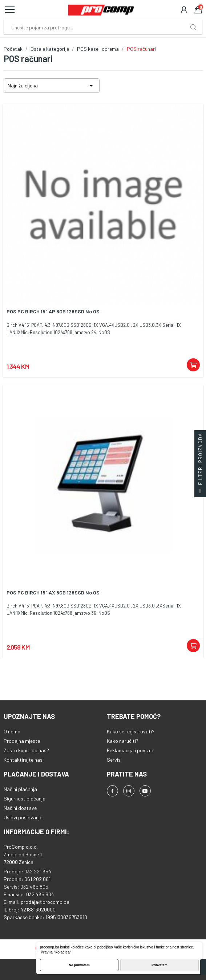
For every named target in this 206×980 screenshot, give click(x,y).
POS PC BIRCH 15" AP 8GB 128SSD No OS (53, 311)
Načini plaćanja (20, 789)
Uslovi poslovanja (23, 817)
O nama (12, 731)
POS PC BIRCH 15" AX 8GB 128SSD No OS (53, 592)
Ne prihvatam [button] (79, 965)
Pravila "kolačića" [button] (56, 952)
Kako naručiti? (123, 741)
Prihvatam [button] (159, 965)
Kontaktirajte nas (23, 760)
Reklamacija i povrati (130, 750)
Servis (114, 760)
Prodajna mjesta (22, 741)
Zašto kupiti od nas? (26, 750)
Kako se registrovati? (131, 731)
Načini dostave (20, 808)
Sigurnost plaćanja (25, 798)
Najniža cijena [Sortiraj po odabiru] (52, 86)
